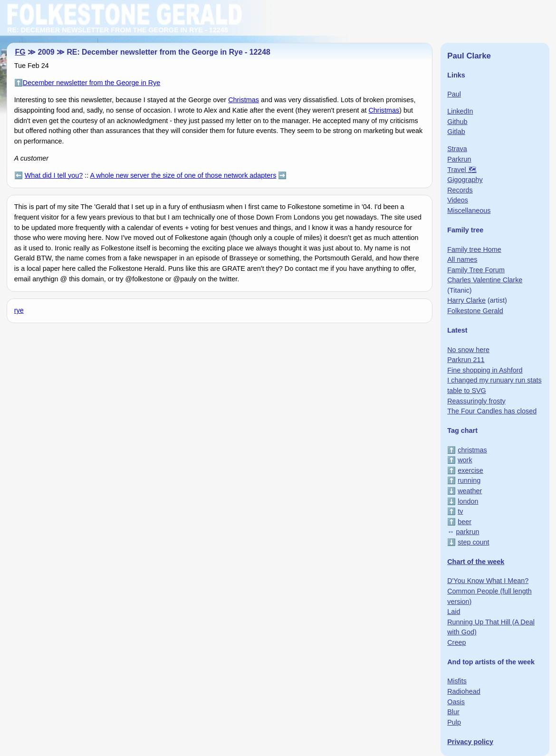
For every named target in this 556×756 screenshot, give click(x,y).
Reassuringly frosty (476, 401)
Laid (454, 612)
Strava (457, 149)
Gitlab (456, 132)
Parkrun (459, 159)
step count (473, 542)
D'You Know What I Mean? (488, 581)
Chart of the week (476, 562)
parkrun (468, 532)
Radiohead (464, 691)
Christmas (244, 100)
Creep (456, 642)
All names (462, 259)
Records (460, 190)
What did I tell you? (54, 175)
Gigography (465, 180)
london (468, 501)
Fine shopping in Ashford (485, 370)
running (469, 480)
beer (465, 522)
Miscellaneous (469, 211)
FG (20, 52)
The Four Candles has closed (492, 411)
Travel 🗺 (462, 170)
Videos (458, 200)
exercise (470, 470)
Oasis (456, 702)
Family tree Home (474, 249)
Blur (453, 712)
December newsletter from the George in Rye (92, 83)
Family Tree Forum (476, 270)
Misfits (457, 681)
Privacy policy (470, 742)
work (465, 460)
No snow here (468, 350)
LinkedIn (460, 111)
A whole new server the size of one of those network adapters (183, 175)
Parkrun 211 (466, 360)
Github (457, 122)
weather (470, 491)
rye (19, 310)
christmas (472, 450)
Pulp (454, 722)
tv (460, 511)
